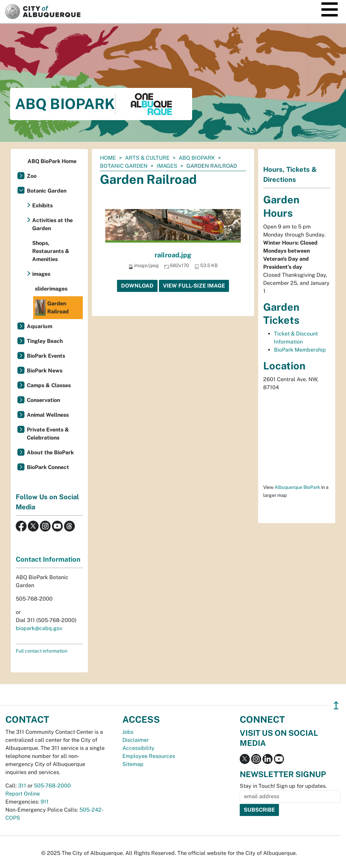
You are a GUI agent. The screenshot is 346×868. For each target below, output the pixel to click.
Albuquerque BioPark (297, 487)
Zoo (32, 176)
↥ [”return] (336, 705)
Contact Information (48, 559)
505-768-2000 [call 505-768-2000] (52, 786)
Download (137, 286)
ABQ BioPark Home (52, 161)
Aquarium (40, 326)
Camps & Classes (49, 385)
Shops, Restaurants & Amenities (51, 251)
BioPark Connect (48, 467)
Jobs (128, 732)
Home (108, 158)
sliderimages (51, 289)
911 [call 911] (45, 802)
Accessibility (138, 748)
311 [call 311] (22, 786)
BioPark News (45, 371)
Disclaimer (136, 740)
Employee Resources (149, 756)
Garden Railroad (52, 308)
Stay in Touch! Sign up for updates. (283, 786)
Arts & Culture (147, 158)
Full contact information (42, 651)
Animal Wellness (48, 415)
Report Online (23, 794)
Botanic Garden (124, 166)
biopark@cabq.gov (39, 628)
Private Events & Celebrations (48, 434)
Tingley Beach (45, 341)
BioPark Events (46, 356)
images (167, 166)
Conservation (43, 400)
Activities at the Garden (52, 224)
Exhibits (42, 206)
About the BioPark (50, 452)
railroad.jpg (173, 255)
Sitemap (133, 764)
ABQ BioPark (197, 158)
